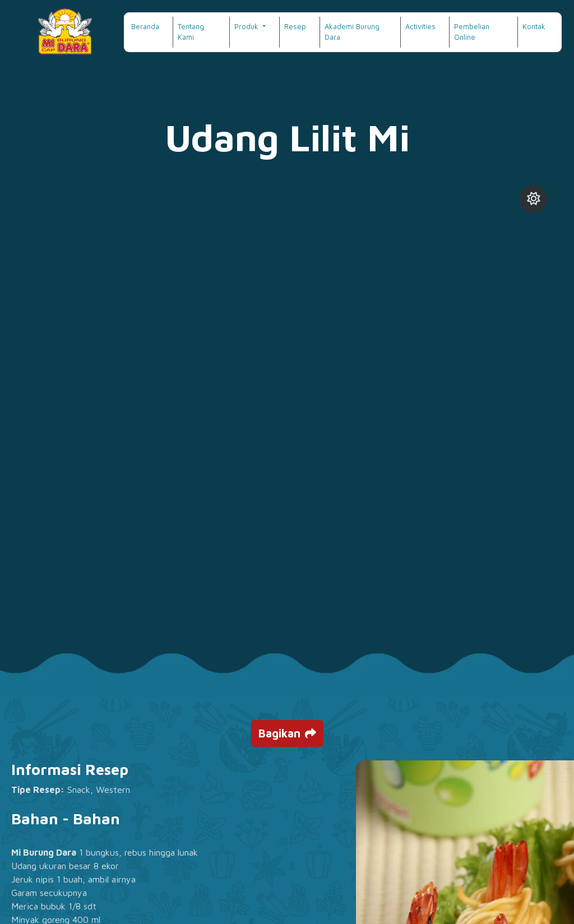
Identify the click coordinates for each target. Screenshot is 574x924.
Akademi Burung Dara (352, 32)
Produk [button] (247, 26)
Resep (295, 26)
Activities (420, 26)
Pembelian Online (472, 32)
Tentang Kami (191, 32)
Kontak (534, 26)
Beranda (145, 26)
